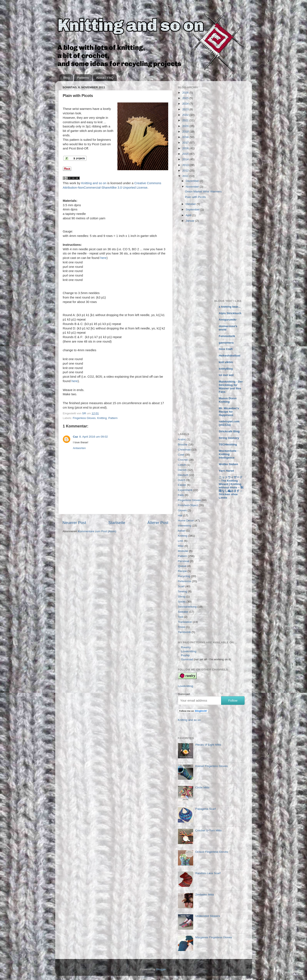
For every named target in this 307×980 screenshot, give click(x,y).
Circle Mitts (202, 787)
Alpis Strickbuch (230, 313)
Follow (233, 700)
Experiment (185, 490)
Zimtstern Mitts (205, 895)
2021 (186, 120)
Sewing (183, 591)
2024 (186, 104)
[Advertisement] (213, 261)
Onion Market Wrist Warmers (203, 191)
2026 (186, 93)
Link (181, 541)
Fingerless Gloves (84, 418)
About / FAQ (105, 78)
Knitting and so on (94, 183)
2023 (186, 109)
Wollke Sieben (228, 464)
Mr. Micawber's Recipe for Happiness (229, 412)
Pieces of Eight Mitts (208, 745)
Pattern (113, 418)
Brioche (183, 444)
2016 (186, 148)
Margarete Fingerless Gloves (214, 937)
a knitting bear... (230, 307)
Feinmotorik (227, 336)
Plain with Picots (195, 197)
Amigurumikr (228, 320)
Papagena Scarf (206, 809)
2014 (186, 159)
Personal (184, 561)
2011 (186, 176)
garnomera (226, 343)
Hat (180, 515)
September (193, 209)
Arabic (182, 439)
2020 (186, 126)
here (103, 258)
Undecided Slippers (208, 916)
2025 (186, 98)
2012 (186, 171)
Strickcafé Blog (229, 431)
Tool (181, 617)
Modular (183, 551)
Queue (182, 566)
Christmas (184, 450)
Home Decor (186, 520)
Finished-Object (188, 505)
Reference (184, 581)
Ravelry (186, 647)
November (193, 187)
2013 (186, 165)
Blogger (161, 969)
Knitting (102, 418)
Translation (185, 622)
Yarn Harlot (226, 471)
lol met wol (226, 375)
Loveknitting (189, 651)
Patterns (83, 78)
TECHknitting (228, 444)
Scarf (181, 586)
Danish (182, 470)
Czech (182, 465)
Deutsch (183, 475)
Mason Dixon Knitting (228, 400)
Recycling (184, 576)
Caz (76, 437)
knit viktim (226, 362)
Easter (182, 485)
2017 (186, 143)
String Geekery (229, 438)
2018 (186, 137)
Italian (182, 531)
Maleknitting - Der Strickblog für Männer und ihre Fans (231, 387)
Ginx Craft (226, 349)
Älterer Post (158, 523)
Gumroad (187, 659)
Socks (182, 602)
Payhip (185, 655)
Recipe (182, 571)
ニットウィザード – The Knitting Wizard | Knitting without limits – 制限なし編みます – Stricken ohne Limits (231, 487)
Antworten (79, 448)
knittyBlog (226, 369)
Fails (181, 495)
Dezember (193, 181)
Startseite (117, 523)
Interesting (185, 526)
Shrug (182, 596)
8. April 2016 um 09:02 (94, 437)
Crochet (183, 460)
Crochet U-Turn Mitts (209, 830)
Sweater (183, 612)
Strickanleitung (187, 607)
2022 (186, 115)
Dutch (182, 480)
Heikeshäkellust (230, 356)
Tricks (182, 627)
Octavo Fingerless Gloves (212, 852)
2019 (186, 132)
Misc (181, 546)
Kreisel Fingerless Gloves (211, 766)
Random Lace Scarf (208, 873)
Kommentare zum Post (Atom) (97, 531)
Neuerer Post (74, 523)
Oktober (191, 204)
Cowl (181, 455)
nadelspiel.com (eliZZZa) (229, 423)
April (189, 215)
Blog (66, 78)
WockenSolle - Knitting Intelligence (229, 454)
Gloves (182, 510)
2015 (186, 154)
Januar (191, 221)
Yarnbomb (184, 632)
